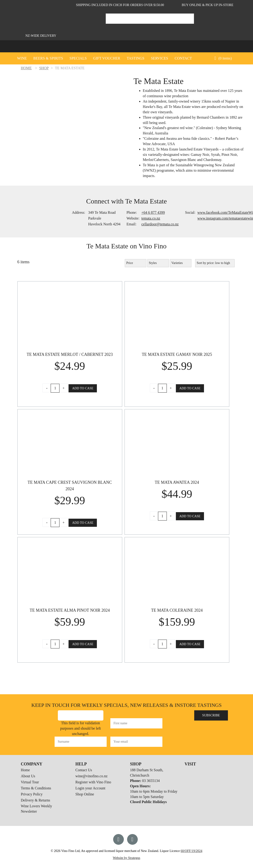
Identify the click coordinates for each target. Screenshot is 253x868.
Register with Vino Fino (93, 782)
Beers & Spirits (48, 58)
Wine (22, 58)
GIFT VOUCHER (107, 58)
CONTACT (183, 58)
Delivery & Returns (36, 800)
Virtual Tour (30, 782)
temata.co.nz (151, 218)
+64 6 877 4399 (153, 212)
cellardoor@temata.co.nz (160, 224)
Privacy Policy (32, 794)
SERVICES (159, 58)
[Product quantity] (55, 388)
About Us (28, 776)
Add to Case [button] (83, 388)
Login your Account (90, 788)
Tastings (135, 58)
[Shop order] (215, 263)
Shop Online (85, 794)
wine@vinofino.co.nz (92, 776)
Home (25, 770)
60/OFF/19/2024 (191, 851)
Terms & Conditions (36, 788)
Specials (78, 58)
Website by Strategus (127, 858)
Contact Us (84, 770)
